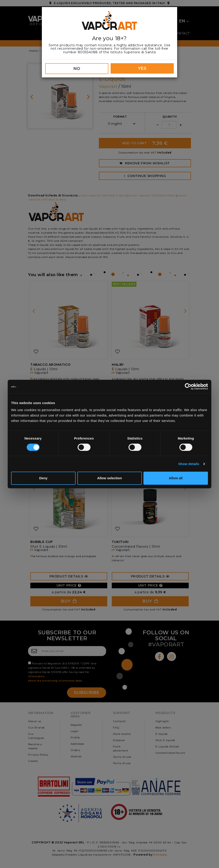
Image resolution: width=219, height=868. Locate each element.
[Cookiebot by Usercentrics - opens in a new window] (188, 386)
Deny (43, 478)
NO (77, 69)
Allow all (176, 478)
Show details (189, 464)
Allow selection (109, 478)
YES (142, 68)
